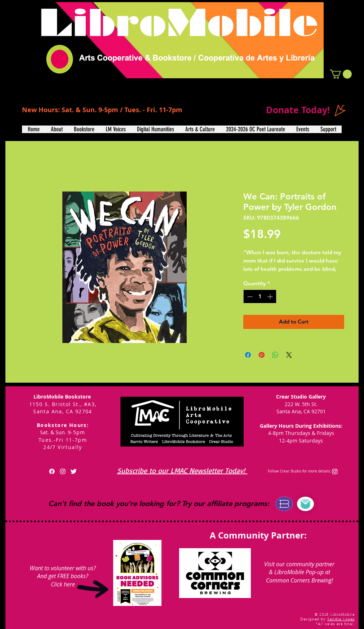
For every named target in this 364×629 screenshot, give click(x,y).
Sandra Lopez (341, 620)
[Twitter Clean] (74, 471)
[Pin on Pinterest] (262, 355)
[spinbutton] (260, 297)
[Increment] (271, 297)
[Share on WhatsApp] (275, 355)
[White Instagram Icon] (63, 471)
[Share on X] (289, 355)
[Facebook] (52, 471)
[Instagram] (335, 471)
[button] (341, 74)
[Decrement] (249, 297)
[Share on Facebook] (248, 355)
